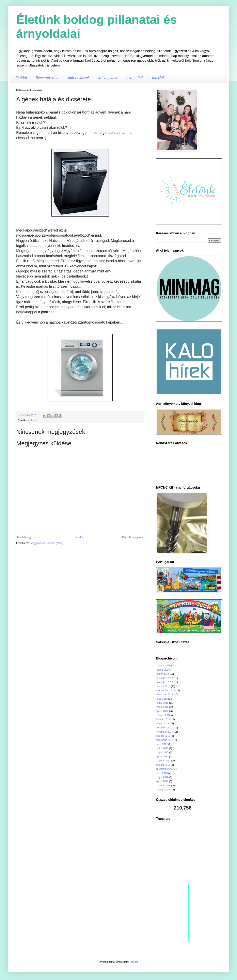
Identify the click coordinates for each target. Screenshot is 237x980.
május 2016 (162, 777)
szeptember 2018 (165, 691)
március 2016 (163, 786)
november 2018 (164, 682)
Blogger (134, 962)
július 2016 (162, 773)
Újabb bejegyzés (26, 537)
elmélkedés (32, 420)
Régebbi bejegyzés (132, 537)
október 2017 (163, 736)
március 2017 (163, 761)
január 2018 (162, 724)
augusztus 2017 (165, 740)
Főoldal (21, 78)
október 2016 (163, 765)
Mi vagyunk (108, 78)
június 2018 (162, 703)
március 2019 (163, 666)
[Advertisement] (188, 852)
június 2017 (162, 748)
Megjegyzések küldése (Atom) (47, 543)
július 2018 (162, 699)
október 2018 (163, 686)
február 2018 (163, 719)
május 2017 (162, 753)
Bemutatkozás (47, 78)
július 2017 (162, 744)
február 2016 (163, 790)
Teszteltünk (135, 78)
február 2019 (163, 670)
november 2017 (164, 732)
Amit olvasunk (78, 78)
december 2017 (164, 728)
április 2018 (162, 711)
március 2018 (163, 715)
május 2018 (162, 707)
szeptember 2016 (165, 769)
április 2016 (162, 781)
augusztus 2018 (165, 695)
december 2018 (164, 678)
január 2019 (162, 674)
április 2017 (162, 757)
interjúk (158, 78)
